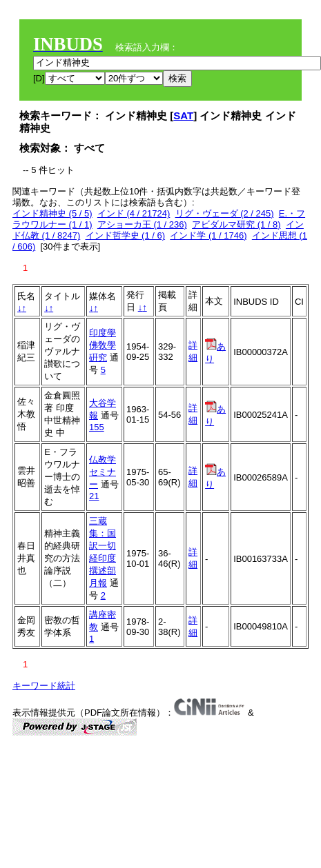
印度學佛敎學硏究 (103, 345)
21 (94, 496)
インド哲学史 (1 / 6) (126, 235)
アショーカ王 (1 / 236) (142, 224)
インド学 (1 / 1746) (208, 235)
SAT (183, 115)
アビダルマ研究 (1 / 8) (236, 224)
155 (97, 427)
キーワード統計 (44, 686)
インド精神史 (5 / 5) (52, 213)
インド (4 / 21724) (134, 213)
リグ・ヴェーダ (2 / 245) (225, 213)
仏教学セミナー (103, 472)
